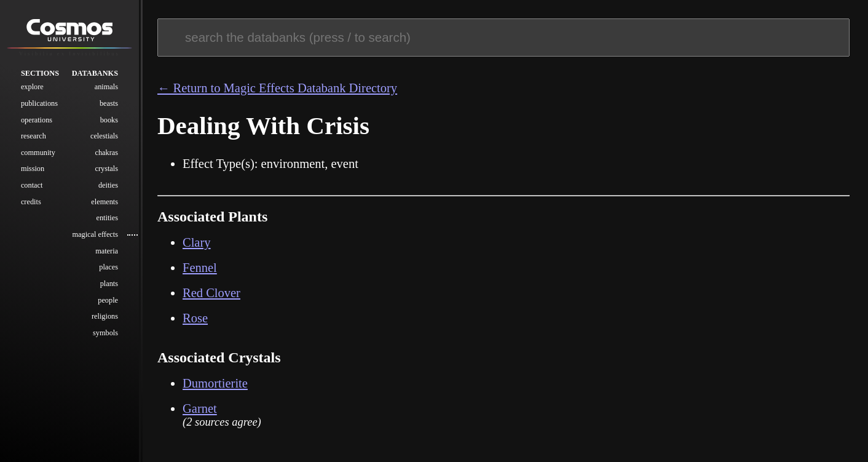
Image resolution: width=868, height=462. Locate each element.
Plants (109, 284)
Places (108, 267)
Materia (107, 251)
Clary (197, 242)
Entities (107, 218)
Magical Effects (95, 234)
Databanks (95, 73)
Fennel (200, 268)
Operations (37, 120)
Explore (32, 87)
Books (109, 120)
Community (38, 153)
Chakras (106, 153)
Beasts (109, 103)
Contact (32, 185)
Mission (33, 169)
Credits (31, 202)
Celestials (104, 136)
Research (34, 136)
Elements (105, 202)
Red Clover (211, 293)
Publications (39, 103)
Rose (195, 318)
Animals (106, 87)
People (108, 300)
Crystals (106, 169)
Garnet (200, 408)
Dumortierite (215, 383)
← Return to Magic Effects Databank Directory (277, 88)
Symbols (105, 333)
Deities (108, 185)
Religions (105, 316)
